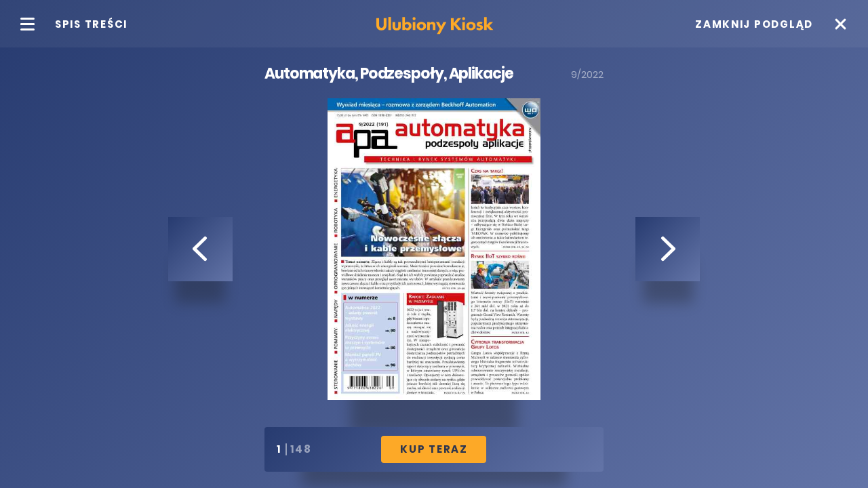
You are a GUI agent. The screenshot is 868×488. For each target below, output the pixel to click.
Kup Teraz (434, 449)
